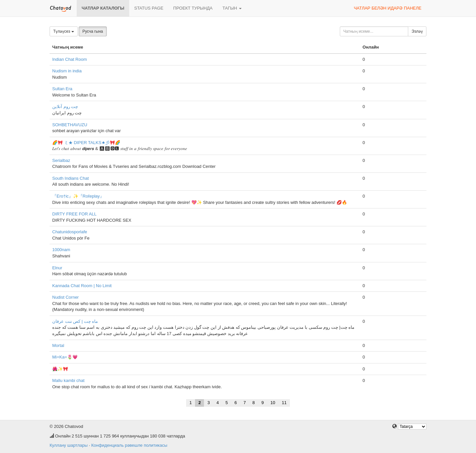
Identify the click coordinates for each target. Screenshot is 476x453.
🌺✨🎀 (60, 369)
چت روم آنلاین (65, 107)
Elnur (57, 268)
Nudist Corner (65, 297)
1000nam (61, 250)
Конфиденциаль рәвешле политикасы (129, 445)
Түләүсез (64, 31)
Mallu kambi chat (68, 380)
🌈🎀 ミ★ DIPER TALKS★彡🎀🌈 (86, 143)
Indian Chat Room (70, 59)
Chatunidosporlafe (70, 232)
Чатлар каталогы (103, 8)
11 (284, 403)
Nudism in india (67, 71)
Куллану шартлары (69, 445)
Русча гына (93, 31)
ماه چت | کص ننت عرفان (75, 321)
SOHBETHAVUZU (70, 125)
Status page (149, 8)
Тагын (232, 8)
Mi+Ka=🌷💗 (65, 357)
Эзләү (417, 31)
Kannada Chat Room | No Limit (82, 286)
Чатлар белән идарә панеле (388, 8)
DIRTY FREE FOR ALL (74, 214)
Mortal (58, 345)
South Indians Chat (71, 178)
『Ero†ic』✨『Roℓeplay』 (78, 196)
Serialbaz (61, 160)
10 (273, 403)
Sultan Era (62, 89)
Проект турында (193, 8)
